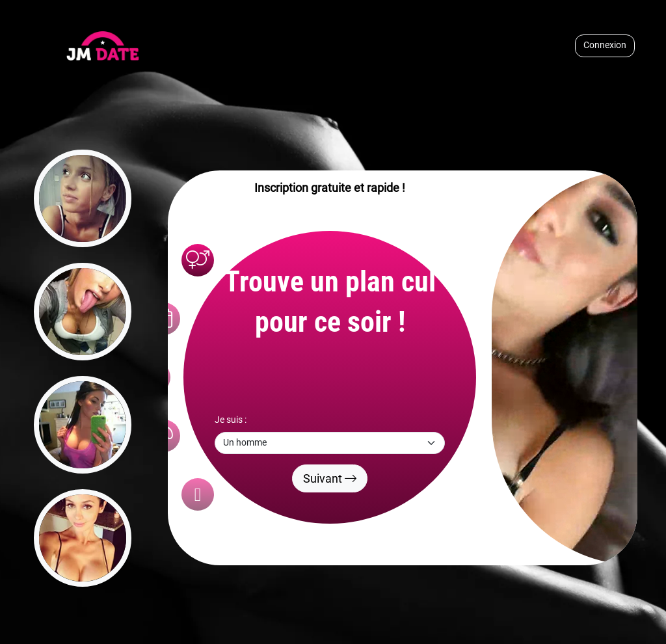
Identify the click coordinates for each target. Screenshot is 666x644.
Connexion (605, 45)
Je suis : (231, 420)
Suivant (330, 478)
